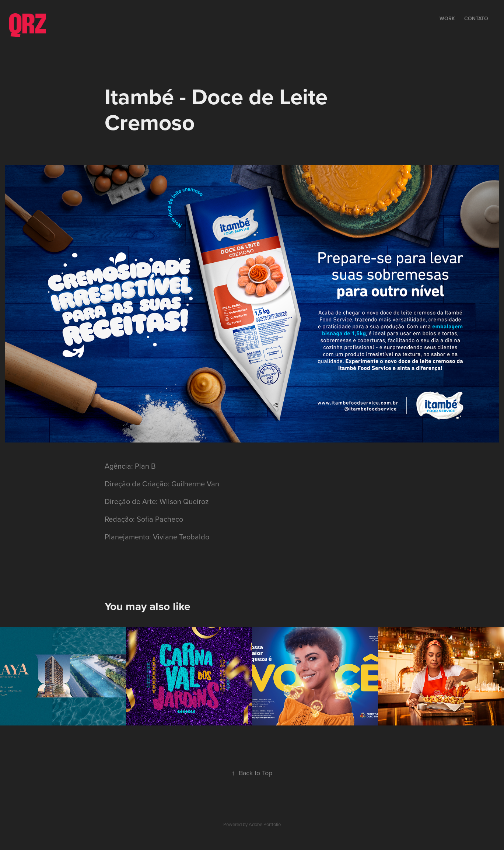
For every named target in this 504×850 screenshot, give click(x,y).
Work (447, 18)
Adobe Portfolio (265, 824)
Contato (476, 18)
